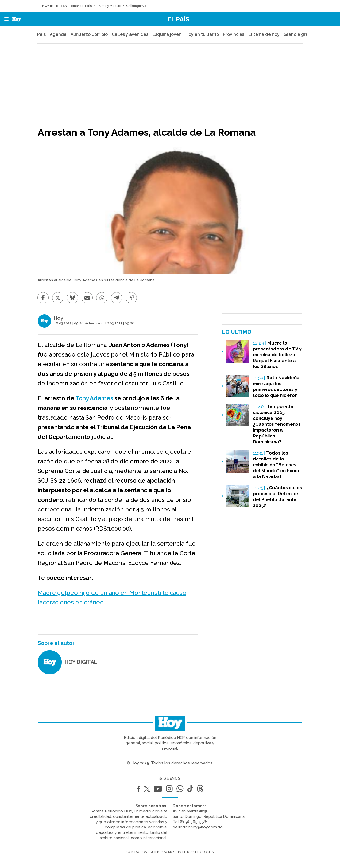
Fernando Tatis (80, 6)
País (41, 34)
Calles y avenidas (130, 34)
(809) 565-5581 (194, 822)
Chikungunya (136, 6)
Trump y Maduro (109, 6)
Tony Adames (94, 398)
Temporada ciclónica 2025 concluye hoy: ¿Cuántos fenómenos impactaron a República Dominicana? (277, 424)
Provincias (233, 34)
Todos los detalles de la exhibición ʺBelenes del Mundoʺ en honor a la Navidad (276, 465)
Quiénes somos (162, 852)
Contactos (137, 852)
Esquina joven (167, 34)
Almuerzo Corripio (89, 34)
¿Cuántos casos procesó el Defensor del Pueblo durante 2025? (277, 496)
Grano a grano (299, 34)
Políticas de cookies (196, 852)
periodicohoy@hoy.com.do (198, 827)
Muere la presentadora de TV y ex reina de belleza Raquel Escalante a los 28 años (277, 355)
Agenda (58, 34)
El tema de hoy (264, 34)
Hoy (59, 318)
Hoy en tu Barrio (202, 34)
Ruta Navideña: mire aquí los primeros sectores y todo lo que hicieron (277, 386)
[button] (5, 19)
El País (178, 19)
